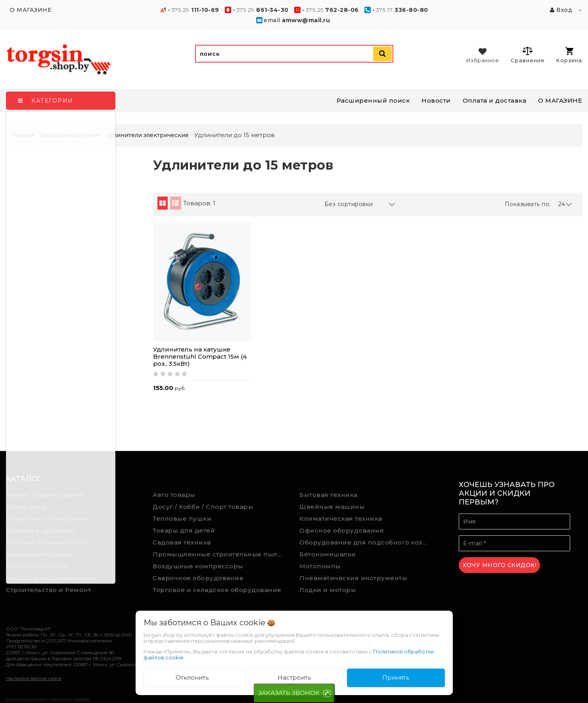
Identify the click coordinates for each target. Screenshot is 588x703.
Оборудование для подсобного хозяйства (367, 542)
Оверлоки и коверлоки (46, 519)
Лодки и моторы (328, 590)
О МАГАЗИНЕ (560, 100)
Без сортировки (360, 204)
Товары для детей (184, 530)
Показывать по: (528, 204)
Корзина (569, 55)
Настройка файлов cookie (34, 678)
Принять (396, 677)
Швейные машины (332, 507)
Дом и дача (26, 507)
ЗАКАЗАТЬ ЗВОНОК (289, 693)
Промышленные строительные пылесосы (220, 554)
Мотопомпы (320, 566)
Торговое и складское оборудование (217, 590)
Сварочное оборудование (198, 578)
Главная (23, 135)
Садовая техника (182, 542)
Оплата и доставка (495, 100)
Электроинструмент (41, 554)
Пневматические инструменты (353, 578)
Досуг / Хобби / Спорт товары (203, 507)
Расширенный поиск (373, 100)
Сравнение (528, 55)
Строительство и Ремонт (48, 590)
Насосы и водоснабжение (51, 578)
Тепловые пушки (182, 519)
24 (565, 204)
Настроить (294, 677)
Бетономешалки (328, 554)
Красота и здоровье (40, 530)
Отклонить (192, 677)
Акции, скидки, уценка (45, 495)
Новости (436, 100)
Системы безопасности (46, 542)
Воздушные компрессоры (198, 566)
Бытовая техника (328, 495)
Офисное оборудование (342, 530)
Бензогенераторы (37, 566)
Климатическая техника (341, 519)
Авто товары (174, 495)
